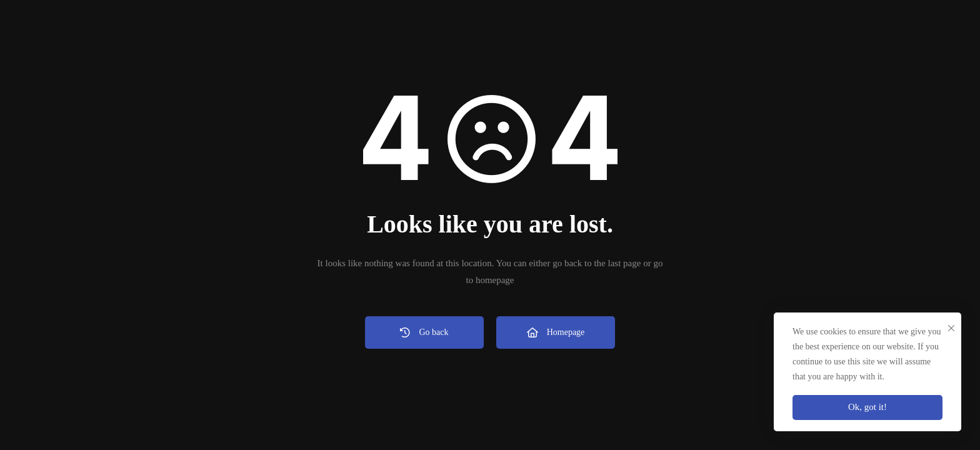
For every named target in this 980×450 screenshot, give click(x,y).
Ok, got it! (867, 407)
